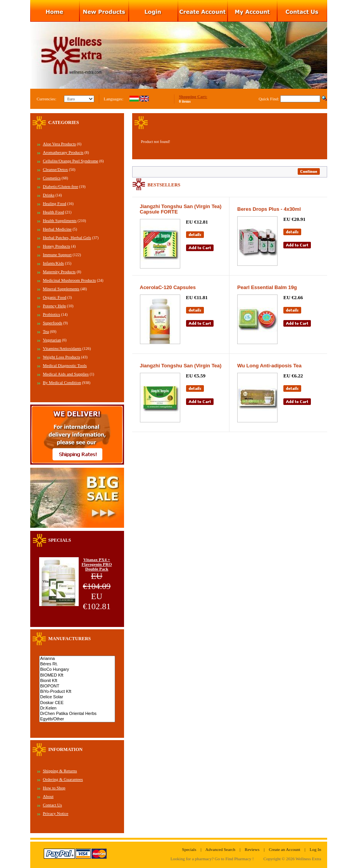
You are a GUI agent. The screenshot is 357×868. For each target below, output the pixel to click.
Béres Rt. (77, 664)
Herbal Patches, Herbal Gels (67, 238)
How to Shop (54, 788)
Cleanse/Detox (56, 169)
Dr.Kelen (77, 708)
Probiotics (52, 314)
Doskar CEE (77, 703)
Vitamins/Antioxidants (62, 348)
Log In (316, 849)
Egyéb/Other (77, 719)
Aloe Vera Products (59, 144)
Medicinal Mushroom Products (70, 280)
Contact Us (53, 805)
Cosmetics (52, 178)
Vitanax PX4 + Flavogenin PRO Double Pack (97, 564)
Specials (189, 849)
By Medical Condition (62, 382)
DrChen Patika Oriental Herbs (77, 714)
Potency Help (55, 306)
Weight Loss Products (62, 357)
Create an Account (284, 849)
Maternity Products (59, 272)
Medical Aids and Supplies (66, 374)
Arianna (77, 659)
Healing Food (55, 203)
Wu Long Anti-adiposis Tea (269, 366)
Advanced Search (220, 849)
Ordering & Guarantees (63, 779)
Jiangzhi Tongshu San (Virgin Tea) (181, 366)
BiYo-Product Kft (77, 692)
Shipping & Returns (60, 771)
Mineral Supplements (61, 289)
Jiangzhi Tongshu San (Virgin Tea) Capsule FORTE (181, 209)
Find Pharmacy (238, 859)
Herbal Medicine (57, 229)
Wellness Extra (308, 859)
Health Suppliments (60, 220)
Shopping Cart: (193, 96)
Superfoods (53, 323)
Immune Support (57, 255)
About (48, 796)
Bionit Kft (77, 681)
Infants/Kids (53, 263)
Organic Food (55, 297)
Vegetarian (52, 340)
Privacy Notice (56, 813)
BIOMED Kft (77, 675)
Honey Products (57, 246)
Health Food (54, 212)
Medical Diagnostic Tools (65, 365)
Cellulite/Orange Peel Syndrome (71, 161)
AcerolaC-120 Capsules (168, 287)
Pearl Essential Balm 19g (267, 287)
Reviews (252, 849)
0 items (185, 101)
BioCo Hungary (77, 670)
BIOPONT (77, 686)
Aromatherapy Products (63, 152)
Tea (46, 331)
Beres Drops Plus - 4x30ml (269, 209)
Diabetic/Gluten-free (61, 186)
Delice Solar (77, 697)
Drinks (49, 195)
